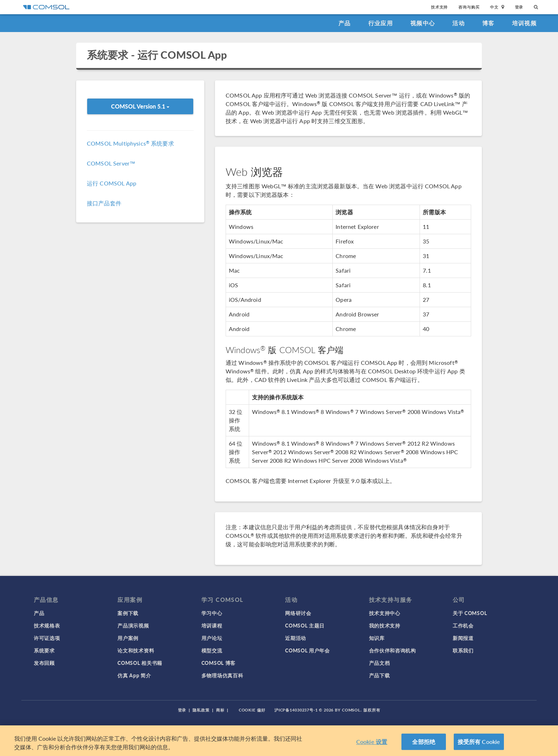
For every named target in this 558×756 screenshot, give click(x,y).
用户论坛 (212, 638)
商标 (220, 710)
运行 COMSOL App (112, 183)
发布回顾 (44, 663)
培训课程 (212, 625)
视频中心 (423, 23)
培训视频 (524, 23)
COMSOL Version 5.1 (140, 106)
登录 (519, 7)
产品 (345, 23)
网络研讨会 (298, 613)
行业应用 (381, 23)
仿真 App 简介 (134, 675)
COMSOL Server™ (111, 163)
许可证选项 (47, 638)
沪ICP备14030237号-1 (296, 710)
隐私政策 (201, 710)
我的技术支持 (385, 625)
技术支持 (439, 7)
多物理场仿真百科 (222, 675)
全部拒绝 (424, 742)
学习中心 (212, 613)
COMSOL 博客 (219, 663)
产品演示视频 (133, 625)
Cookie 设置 (372, 742)
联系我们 (463, 650)
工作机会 (463, 625)
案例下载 (128, 613)
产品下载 (380, 675)
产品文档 (380, 663)
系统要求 (44, 650)
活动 (459, 23)
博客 (488, 23)
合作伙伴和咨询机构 (393, 650)
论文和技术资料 (136, 650)
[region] (279, 741)
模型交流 (212, 650)
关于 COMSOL (470, 613)
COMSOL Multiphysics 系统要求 (130, 143)
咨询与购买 (469, 7)
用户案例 (128, 638)
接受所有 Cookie (479, 742)
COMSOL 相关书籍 (140, 663)
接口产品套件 (104, 203)
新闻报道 (463, 638)
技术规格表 (47, 625)
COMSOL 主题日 (305, 625)
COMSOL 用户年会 (307, 650)
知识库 (377, 638)
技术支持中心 (385, 613)
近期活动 (296, 638)
